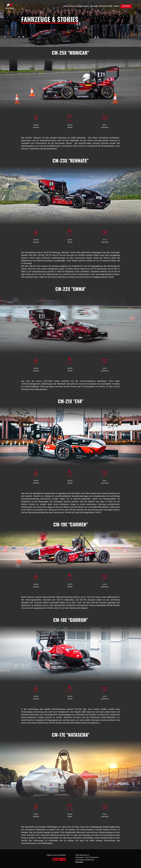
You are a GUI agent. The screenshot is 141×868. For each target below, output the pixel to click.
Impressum (79, 862)
